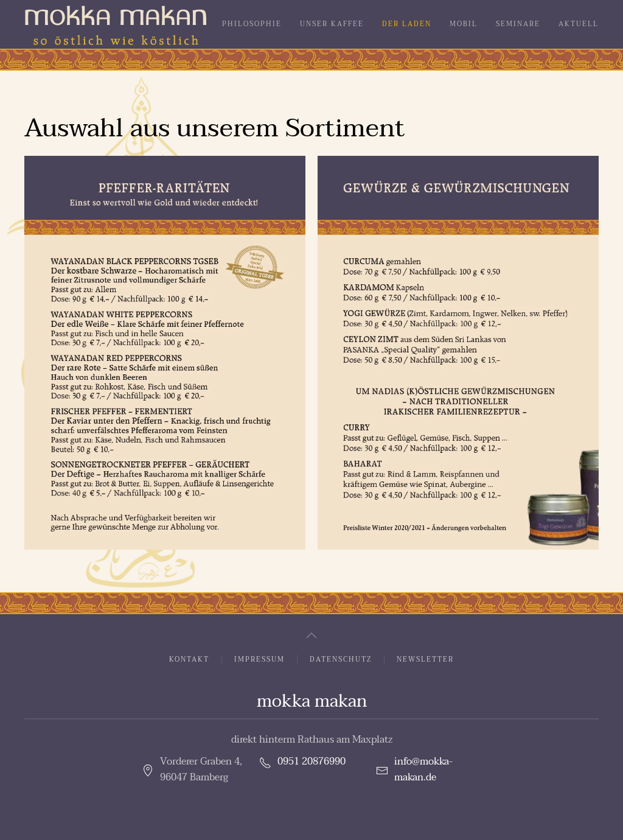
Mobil (464, 24)
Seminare (518, 24)
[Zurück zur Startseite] (116, 24)
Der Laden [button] (407, 24)
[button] (165, 353)
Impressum (259, 660)
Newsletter (425, 660)
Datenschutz (341, 660)
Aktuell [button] (579, 24)
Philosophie (252, 24)
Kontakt (189, 660)
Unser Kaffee (332, 24)
